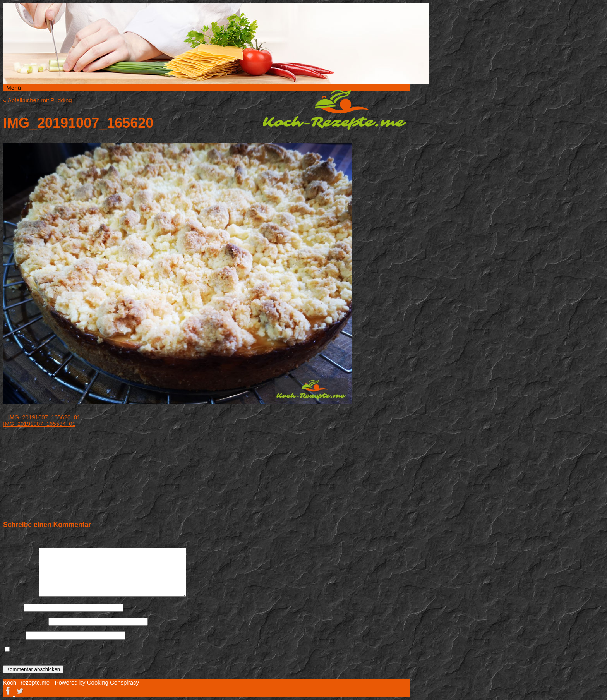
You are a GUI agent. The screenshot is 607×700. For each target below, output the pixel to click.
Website (14, 635)
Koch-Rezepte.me (334, 110)
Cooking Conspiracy (113, 682)
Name (13, 607)
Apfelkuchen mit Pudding (38, 100)
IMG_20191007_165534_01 (39, 424)
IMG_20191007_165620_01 (44, 417)
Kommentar (20, 594)
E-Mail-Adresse (25, 621)
